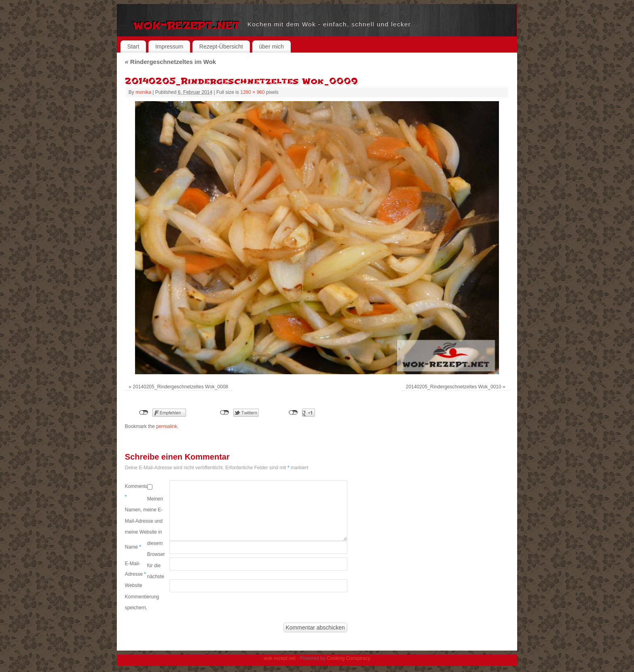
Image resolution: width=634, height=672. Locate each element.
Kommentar (136, 492)
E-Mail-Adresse (135, 569)
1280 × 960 (252, 92)
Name (133, 547)
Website (134, 585)
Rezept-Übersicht (221, 47)
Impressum (169, 47)
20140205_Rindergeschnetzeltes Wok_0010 (454, 387)
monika (143, 92)
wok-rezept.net (186, 24)
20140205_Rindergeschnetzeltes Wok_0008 (180, 387)
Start (133, 47)
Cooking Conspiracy (348, 658)
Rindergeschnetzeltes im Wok (170, 62)
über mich (272, 47)
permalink (167, 426)
